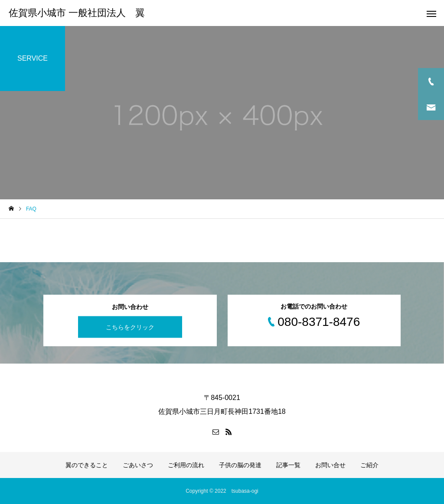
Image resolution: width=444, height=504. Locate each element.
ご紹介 (369, 465)
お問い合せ (330, 465)
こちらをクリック (130, 327)
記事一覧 (288, 465)
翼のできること (87, 465)
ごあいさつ (138, 465)
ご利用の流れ (186, 465)
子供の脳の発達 (240, 465)
